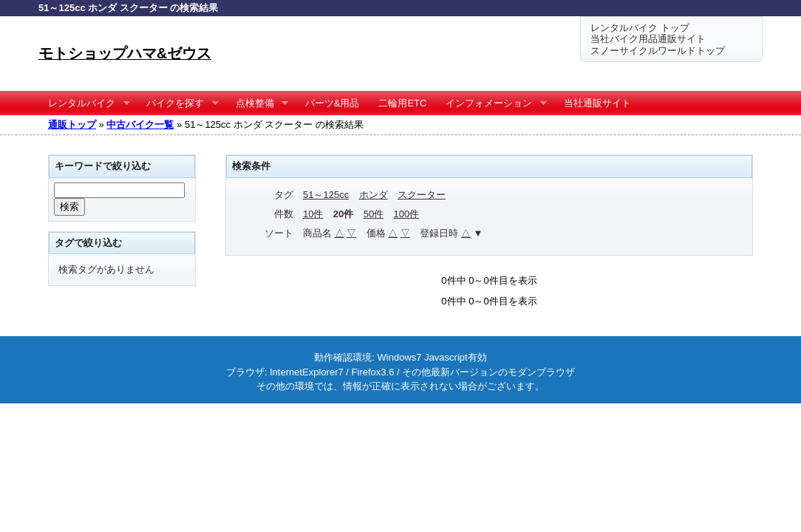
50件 (374, 214)
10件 (313, 214)
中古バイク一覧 (140, 125)
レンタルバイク (84, 103)
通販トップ (72, 125)
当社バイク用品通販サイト (648, 39)
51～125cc (326, 195)
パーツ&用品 (333, 103)
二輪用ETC (402, 103)
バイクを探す (178, 103)
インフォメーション (491, 103)
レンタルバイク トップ (640, 28)
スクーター (422, 195)
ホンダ (374, 195)
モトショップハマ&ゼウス (125, 53)
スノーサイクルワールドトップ (658, 51)
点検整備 (258, 103)
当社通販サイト (597, 103)
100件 (407, 214)
